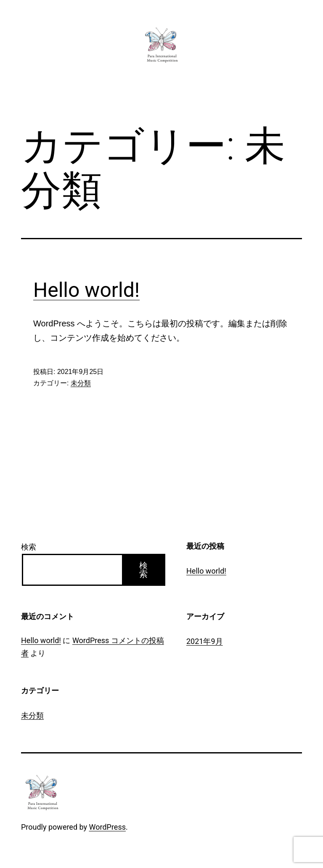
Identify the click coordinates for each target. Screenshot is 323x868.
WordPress (107, 827)
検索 (29, 547)
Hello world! (86, 290)
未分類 (81, 383)
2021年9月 (205, 641)
